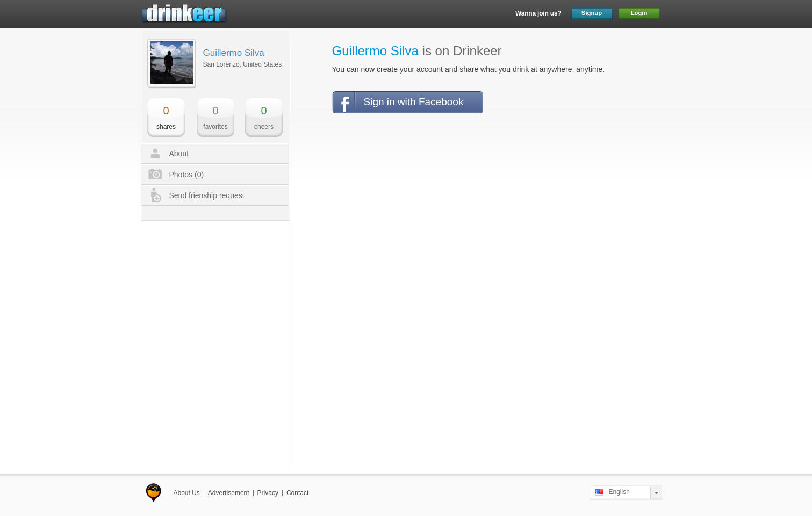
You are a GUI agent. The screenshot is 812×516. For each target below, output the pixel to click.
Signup (592, 13)
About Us (187, 493)
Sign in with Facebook (414, 102)
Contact (297, 493)
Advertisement (229, 493)
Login (639, 13)
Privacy (268, 493)
